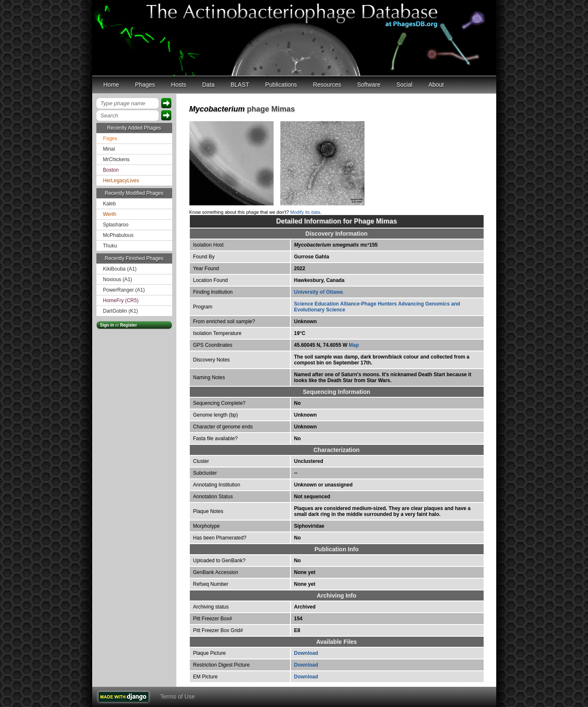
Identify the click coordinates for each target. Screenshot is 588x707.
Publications (281, 85)
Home (111, 85)
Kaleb (110, 204)
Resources (327, 85)
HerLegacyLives (121, 181)
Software (369, 85)
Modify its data (305, 212)
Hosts (178, 85)
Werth (110, 214)
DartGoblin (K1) (121, 311)
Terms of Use (178, 696)
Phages (145, 85)
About (436, 85)
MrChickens (116, 159)
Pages (110, 138)
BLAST (240, 85)
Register (128, 325)
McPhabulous (118, 235)
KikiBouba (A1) (120, 269)
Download (306, 653)
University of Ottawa (319, 292)
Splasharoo (116, 225)
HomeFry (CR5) (121, 300)
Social (404, 85)
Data (208, 85)
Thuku (110, 246)
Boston (111, 170)
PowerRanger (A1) (124, 290)
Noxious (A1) (118, 279)
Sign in (107, 325)
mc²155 (336, 245)
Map (354, 345)
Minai (109, 149)
